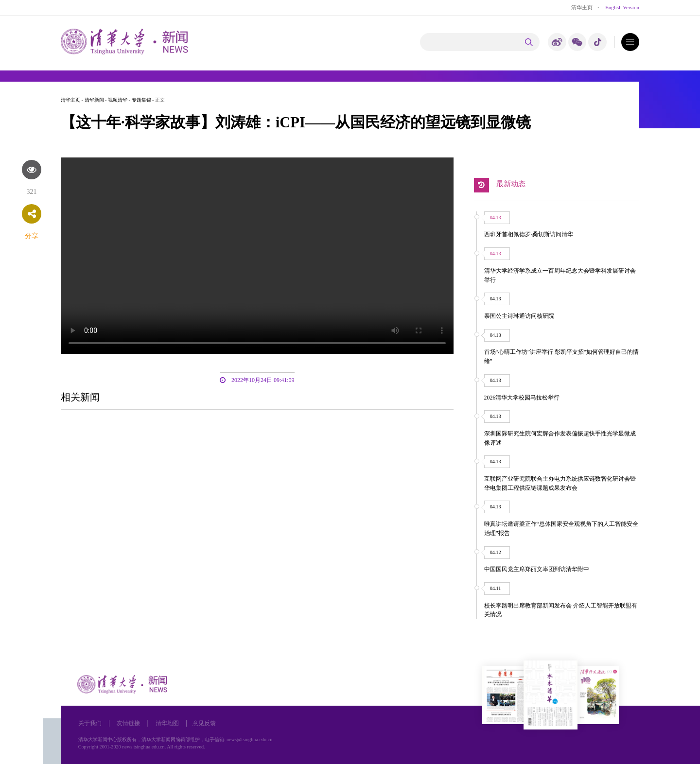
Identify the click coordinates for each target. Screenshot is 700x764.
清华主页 (582, 7)
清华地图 (167, 723)
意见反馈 (204, 723)
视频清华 (118, 100)
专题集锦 (141, 100)
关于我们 (90, 723)
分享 (32, 236)
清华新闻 (94, 100)
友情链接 (128, 723)
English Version (622, 7)
